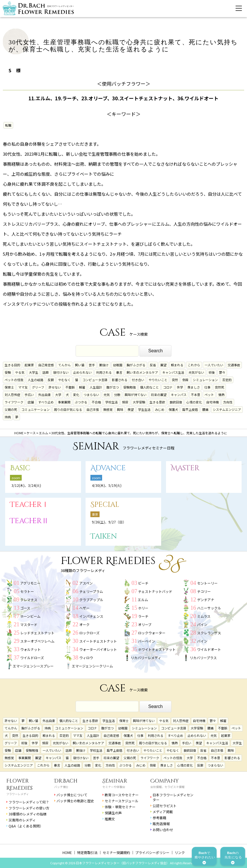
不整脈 (70, 387)
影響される (120, 380)
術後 (212, 372)
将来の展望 (159, 395)
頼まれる (177, 365)
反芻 (51, 380)
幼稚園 (118, 365)
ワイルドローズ (32, 658)
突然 (175, 380)
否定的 (227, 380)
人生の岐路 (36, 380)
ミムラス (204, 616)
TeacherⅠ (29, 505)
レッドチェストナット (37, 633)
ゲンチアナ (206, 600)
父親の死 (11, 409)
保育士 (9, 387)
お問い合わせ (163, 830)
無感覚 (108, 409)
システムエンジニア (227, 409)
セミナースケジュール (122, 801)
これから (194, 365)
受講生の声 (113, 813)
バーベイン (147, 641)
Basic (20, 468)
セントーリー (207, 583)
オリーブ (145, 624)
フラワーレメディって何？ (29, 802)
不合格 (96, 402)
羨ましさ (194, 387)
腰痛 (205, 409)
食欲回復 (176, 402)
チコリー (204, 591)
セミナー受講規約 (116, 852)
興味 (120, 409)
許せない (55, 387)
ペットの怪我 (14, 380)
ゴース (25, 608)
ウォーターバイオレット (98, 649)
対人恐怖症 (12, 395)
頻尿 (125, 402)
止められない (82, 372)
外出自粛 (44, 395)
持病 (8, 417)
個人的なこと (149, 387)
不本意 (196, 395)
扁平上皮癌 (190, 409)
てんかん (64, 365)
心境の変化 (194, 402)
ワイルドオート (209, 649)
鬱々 (222, 372)
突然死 (219, 387)
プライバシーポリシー (152, 852)
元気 (107, 395)
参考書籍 (159, 818)
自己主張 (93, 409)
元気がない (196, 372)
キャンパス (179, 395)
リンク (180, 852)
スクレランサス (209, 633)
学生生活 (144, 409)
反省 (153, 365)
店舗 (31, 402)
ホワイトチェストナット (157, 649)
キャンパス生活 (173, 372)
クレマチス (29, 600)
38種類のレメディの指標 (28, 814)
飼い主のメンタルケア (142, 372)
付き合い (138, 380)
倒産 (185, 380)
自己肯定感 (46, 365)
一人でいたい (214, 365)
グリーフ (38, 387)
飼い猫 (80, 365)
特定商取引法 (87, 852)
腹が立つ (113, 387)
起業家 (29, 365)
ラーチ (143, 616)
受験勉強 (129, 387)
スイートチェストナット (98, 641)
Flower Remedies (19, 785)
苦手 (92, 365)
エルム (143, 600)
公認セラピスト (165, 806)
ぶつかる (81, 402)
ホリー (143, 608)
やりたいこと (158, 380)
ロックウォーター (152, 633)
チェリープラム (91, 591)
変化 (76, 395)
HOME (67, 852)
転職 (8, 125)
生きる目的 (12, 365)
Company (165, 781)
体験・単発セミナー (120, 807)
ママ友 (23, 387)
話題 (46, 372)
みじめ (160, 409)
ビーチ (143, 583)
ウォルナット (31, 649)
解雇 (82, 387)
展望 (163, 365)
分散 (117, 395)
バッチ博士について (72, 795)
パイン (202, 624)
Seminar (115, 781)
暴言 (119, 372)
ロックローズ (89, 633)
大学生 (34, 372)
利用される (104, 372)
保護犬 (173, 409)
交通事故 (234, 365)
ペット (209, 395)
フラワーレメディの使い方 (29, 808)
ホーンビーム (30, 616)
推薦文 (110, 819)
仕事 (207, 387)
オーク (84, 624)
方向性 (228, 402)
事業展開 (64, 402)
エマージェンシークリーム (92, 666)
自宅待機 (212, 402)
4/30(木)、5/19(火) (107, 485)
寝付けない (61, 372)
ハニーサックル (209, 608)
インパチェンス (91, 616)
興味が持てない (136, 395)
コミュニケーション (36, 409)
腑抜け (104, 365)
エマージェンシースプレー (33, 666)
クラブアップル (91, 600)
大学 (58, 395)
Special (105, 505)
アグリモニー (30, 583)
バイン (202, 641)
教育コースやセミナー (122, 795)
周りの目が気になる (68, 409)
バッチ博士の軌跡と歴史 (75, 801)
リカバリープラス (203, 658)
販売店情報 (161, 824)
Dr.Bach (66, 781)
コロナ (168, 387)
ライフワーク (14, 402)
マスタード (29, 624)
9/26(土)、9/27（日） (109, 522)
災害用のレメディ (22, 820)
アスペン (86, 583)
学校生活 (112, 402)
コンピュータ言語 (95, 380)
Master (185, 468)
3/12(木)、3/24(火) (26, 485)
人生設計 (96, 387)
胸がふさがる (136, 365)
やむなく (64, 380)
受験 (8, 372)
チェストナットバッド (155, 591)
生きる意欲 (157, 402)
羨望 (131, 409)
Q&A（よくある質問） (26, 826)
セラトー (27, 591)
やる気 (20, 372)
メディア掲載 (163, 812)
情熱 (221, 395)
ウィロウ (86, 658)
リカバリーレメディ (146, 658)
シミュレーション (205, 380)
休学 (180, 387)
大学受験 (139, 402)
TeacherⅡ (29, 521)
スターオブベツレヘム (37, 641)
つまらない (91, 395)
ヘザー (84, 608)
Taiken (104, 536)
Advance (108, 468)
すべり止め (46, 402)
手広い (29, 395)
